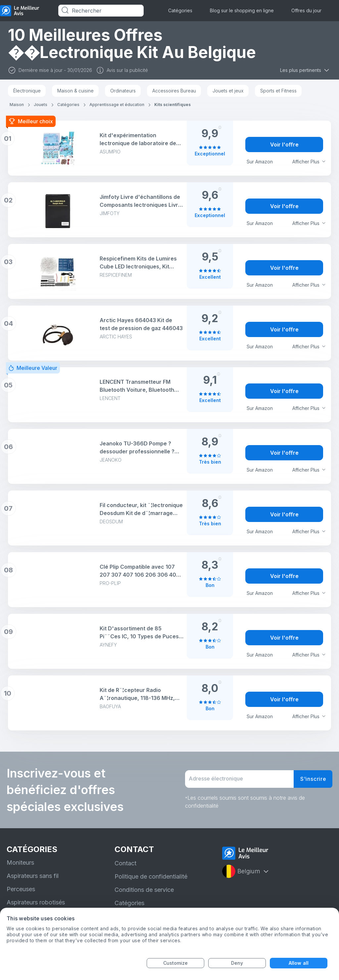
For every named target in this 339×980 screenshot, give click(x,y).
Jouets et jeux (228, 91)
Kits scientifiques (172, 105)
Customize (176, 963)
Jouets (41, 105)
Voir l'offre (284, 144)
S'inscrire (313, 779)
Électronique (27, 91)
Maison (17, 105)
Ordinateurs (123, 91)
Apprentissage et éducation (117, 105)
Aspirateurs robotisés (36, 902)
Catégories (180, 10)
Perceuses (21, 889)
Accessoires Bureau (174, 91)
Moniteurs (20, 863)
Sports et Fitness (278, 91)
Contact (125, 863)
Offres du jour (306, 10)
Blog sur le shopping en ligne (242, 10)
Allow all (299, 963)
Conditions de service (144, 890)
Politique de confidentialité (151, 876)
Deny (237, 963)
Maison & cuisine (75, 91)
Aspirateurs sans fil (33, 876)
